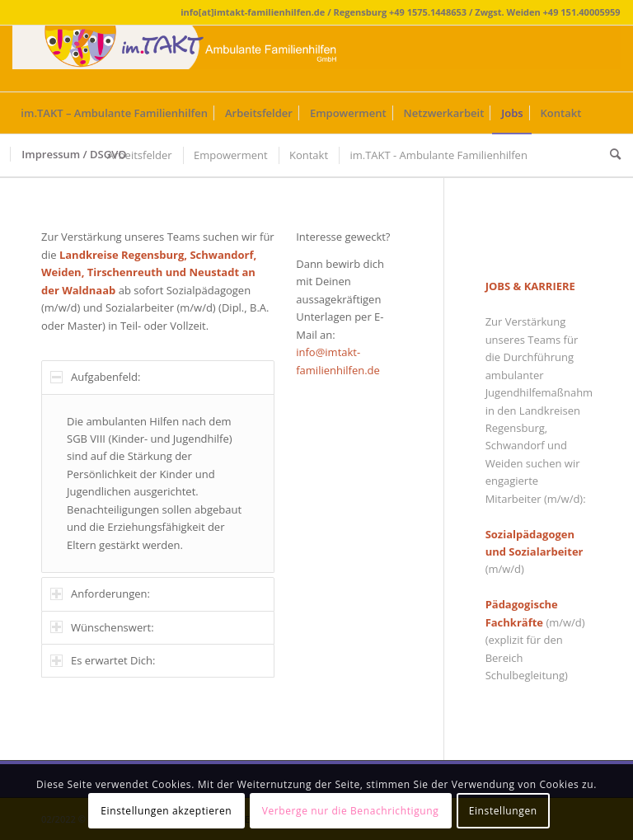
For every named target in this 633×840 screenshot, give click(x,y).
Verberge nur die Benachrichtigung (351, 811)
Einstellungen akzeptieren (166, 811)
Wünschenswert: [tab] (102, 627)
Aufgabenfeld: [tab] (95, 377)
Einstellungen (503, 811)
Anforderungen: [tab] (100, 594)
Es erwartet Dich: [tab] (103, 660)
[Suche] (611, 154)
